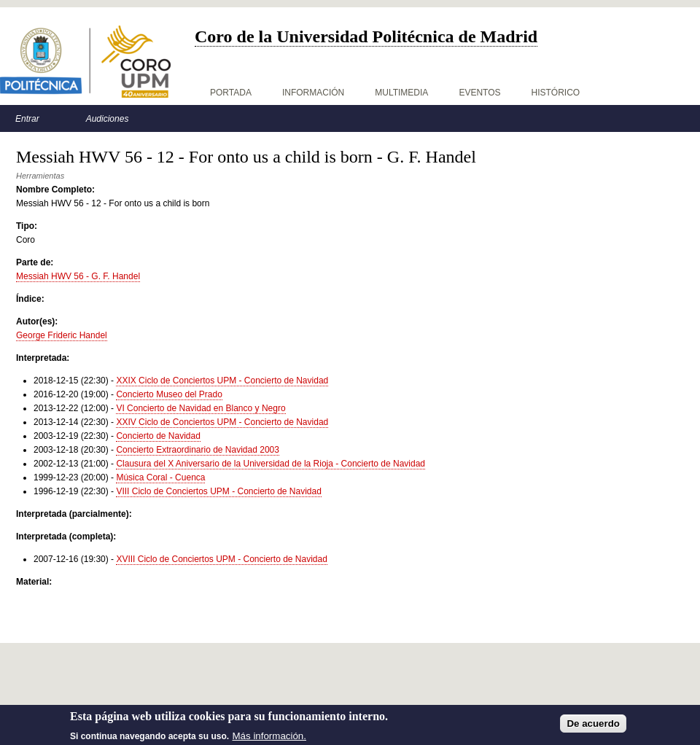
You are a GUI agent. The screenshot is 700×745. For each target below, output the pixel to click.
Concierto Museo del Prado (169, 394)
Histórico (556, 93)
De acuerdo (593, 728)
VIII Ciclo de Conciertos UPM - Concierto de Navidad (218, 491)
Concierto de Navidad (158, 436)
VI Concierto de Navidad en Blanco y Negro (201, 408)
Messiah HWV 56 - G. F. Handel (78, 276)
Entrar (27, 119)
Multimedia (401, 93)
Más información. (269, 740)
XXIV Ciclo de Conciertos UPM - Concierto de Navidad (222, 422)
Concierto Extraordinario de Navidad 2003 (197, 450)
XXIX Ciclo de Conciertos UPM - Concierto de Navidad (222, 381)
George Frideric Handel (62, 335)
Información (313, 93)
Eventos (479, 93)
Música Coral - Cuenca (160, 477)
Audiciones (108, 119)
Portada (231, 93)
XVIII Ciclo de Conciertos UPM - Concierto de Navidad (221, 559)
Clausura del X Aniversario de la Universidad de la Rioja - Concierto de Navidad (271, 464)
